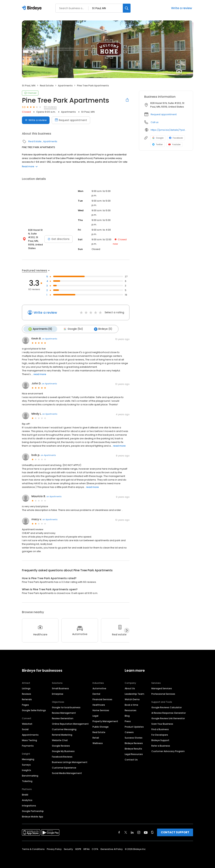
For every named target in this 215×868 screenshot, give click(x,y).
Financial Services (102, 699)
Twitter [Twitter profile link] (158, 144)
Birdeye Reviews (134, 743)
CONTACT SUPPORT (175, 832)
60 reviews (50, 107)
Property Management (105, 721)
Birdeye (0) (102, 329)
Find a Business (160, 729)
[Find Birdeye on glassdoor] (152, 832)
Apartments (65, 86)
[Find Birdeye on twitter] (126, 832)
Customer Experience (64, 767)
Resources (131, 710)
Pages (25, 704)
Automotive (99, 688)
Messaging (28, 759)
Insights (27, 770)
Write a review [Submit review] (36, 120)
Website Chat (60, 740)
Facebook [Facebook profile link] (176, 138)
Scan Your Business (162, 723)
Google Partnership (33, 811)
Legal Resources (134, 754)
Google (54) (72, 329)
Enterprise (58, 694)
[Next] (127, 630)
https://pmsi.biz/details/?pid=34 (169, 130)
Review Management (64, 713)
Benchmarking (30, 775)
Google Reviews (61, 745)
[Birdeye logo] (32, 8)
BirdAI (25, 794)
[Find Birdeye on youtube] (146, 832)
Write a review (182, 8)
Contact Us (131, 759)
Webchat (27, 723)
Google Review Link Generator (168, 718)
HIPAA (86, 849)
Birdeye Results (133, 748)
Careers (129, 732)
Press (128, 721)
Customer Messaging (64, 729)
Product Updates (134, 726)
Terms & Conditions (33, 849)
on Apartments (50, 338)
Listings (26, 688)
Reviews (27, 694)
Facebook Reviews (62, 756)
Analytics (27, 800)
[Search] (127, 8)
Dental (96, 694)
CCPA (95, 849)
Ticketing (27, 781)
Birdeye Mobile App (33, 816)
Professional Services (163, 694)
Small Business (60, 688)
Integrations (29, 805)
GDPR (78, 849)
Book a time (131, 704)
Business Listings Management (70, 762)
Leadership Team (134, 694)
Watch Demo (132, 699)
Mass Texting (29, 740)
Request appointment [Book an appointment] (71, 120)
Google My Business (63, 751)
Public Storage (101, 726)
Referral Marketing (62, 734)
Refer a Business (161, 745)
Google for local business (66, 707)
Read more (30, 166)
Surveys (26, 764)
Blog (127, 715)
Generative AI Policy (112, 849)
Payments (28, 745)
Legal (95, 715)
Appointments (30, 734)
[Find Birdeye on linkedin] (132, 832)
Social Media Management (67, 773)
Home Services (101, 710)
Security (68, 849)
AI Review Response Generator (169, 713)
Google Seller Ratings (34, 710)
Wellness (98, 743)
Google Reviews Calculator (167, 707)
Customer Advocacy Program (168, 751)
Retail (96, 737)
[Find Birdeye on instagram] (139, 832)
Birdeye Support (160, 740)
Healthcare (99, 704)
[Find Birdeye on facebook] (119, 832)
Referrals (27, 699)
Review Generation (63, 718)
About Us (130, 688)
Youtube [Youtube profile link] (174, 144)
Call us (155, 122)
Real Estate (47, 86)
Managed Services (162, 688)
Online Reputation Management (70, 723)
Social (25, 729)
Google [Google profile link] (158, 138)
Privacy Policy (54, 849)
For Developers (160, 734)
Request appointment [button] (164, 114)
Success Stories (134, 737)
